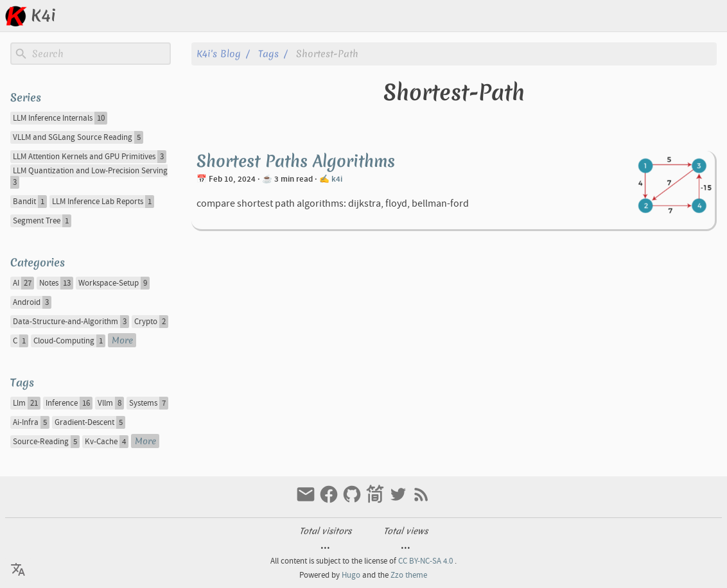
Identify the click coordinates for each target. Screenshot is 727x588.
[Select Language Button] (554, 16)
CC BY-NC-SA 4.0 (425, 561)
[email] (307, 501)
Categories (38, 262)
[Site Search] (100, 54)
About (707, 16)
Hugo (351, 575)
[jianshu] (376, 501)
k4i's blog (219, 54)
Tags (268, 54)
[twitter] (399, 501)
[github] (353, 501)
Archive (663, 16)
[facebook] (330, 501)
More (122, 340)
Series (26, 97)
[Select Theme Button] (586, 16)
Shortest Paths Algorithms (296, 161)
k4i (337, 179)
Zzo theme (409, 575)
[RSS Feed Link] (421, 501)
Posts (621, 16)
